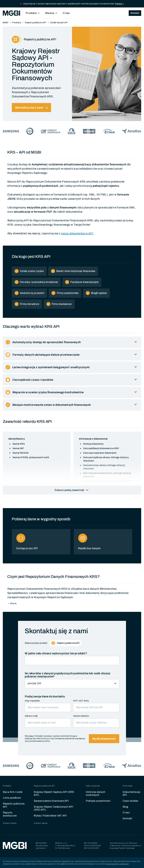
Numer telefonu (81, 716)
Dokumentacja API (131, 794)
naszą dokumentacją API (77, 233)
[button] (33, 13)
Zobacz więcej (10, 823)
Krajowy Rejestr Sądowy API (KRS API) (54, 794)
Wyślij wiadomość (104, 739)
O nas (66, 13)
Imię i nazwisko (32, 701)
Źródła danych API (59, 23)
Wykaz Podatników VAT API (50, 816)
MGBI (6, 23)
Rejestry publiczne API (36, 23)
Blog (125, 807)
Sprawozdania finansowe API (51, 801)
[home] (11, 13)
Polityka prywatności (98, 801)
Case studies (130, 801)
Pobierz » (119, 4)
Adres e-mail (31, 716)
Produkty (17, 23)
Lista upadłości (12, 798)
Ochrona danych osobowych (96, 794)
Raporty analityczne (10, 814)
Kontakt (127, 818)
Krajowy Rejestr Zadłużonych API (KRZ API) (53, 808)
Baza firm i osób (13, 792)
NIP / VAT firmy (81, 701)
